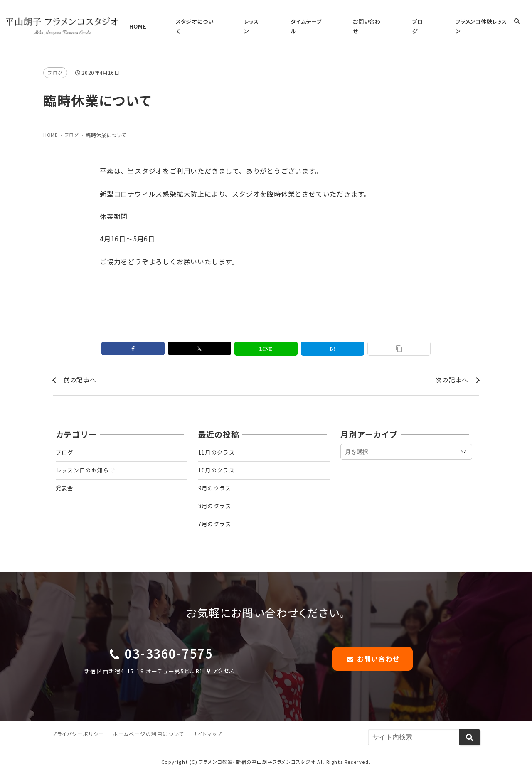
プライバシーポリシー (78, 735)
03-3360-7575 (169, 654)
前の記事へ (81, 372)
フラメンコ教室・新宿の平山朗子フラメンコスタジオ (257, 763)
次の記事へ (451, 372)
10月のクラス (218, 465)
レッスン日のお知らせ (88, 465)
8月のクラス (216, 504)
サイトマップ (207, 735)
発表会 (65, 485)
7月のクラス (216, 523)
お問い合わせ (387, 21)
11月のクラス (218, 446)
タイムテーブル (341, 21)
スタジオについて (258, 21)
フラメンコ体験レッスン (472, 21)
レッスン (301, 21)
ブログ (424, 21)
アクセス (220, 671)
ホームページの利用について (148, 735)
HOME (216, 21)
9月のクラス (216, 485)
